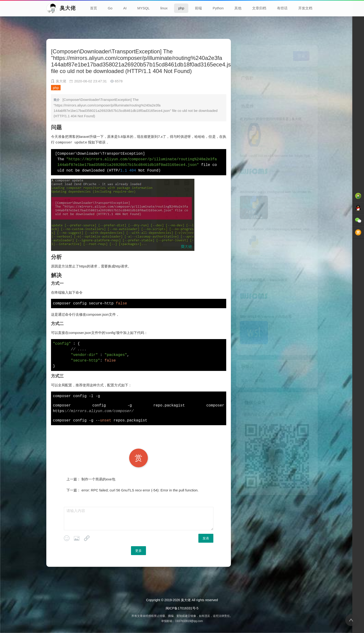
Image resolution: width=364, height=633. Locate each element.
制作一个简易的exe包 (98, 479)
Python (218, 8)
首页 (94, 8)
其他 (238, 8)
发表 (206, 538)
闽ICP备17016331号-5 (182, 608)
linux (164, 8)
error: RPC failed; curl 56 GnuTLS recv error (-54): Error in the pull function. (140, 490)
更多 (138, 550)
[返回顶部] (351, 620)
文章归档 (259, 8)
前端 (198, 8)
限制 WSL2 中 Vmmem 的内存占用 (266, 310)
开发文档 (305, 8)
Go (110, 8)
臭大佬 (186, 600)
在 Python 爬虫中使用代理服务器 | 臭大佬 (271, 113)
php (181, 8)
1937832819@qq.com (189, 621)
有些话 (282, 8)
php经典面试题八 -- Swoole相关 (264, 274)
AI (125, 8)
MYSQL (144, 8)
